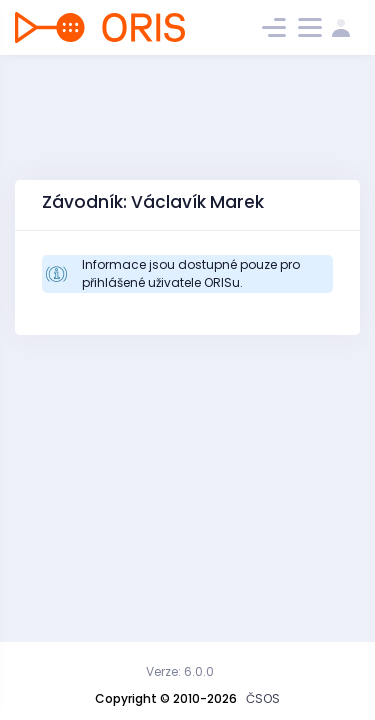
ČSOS (263, 698)
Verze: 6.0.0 (180, 671)
